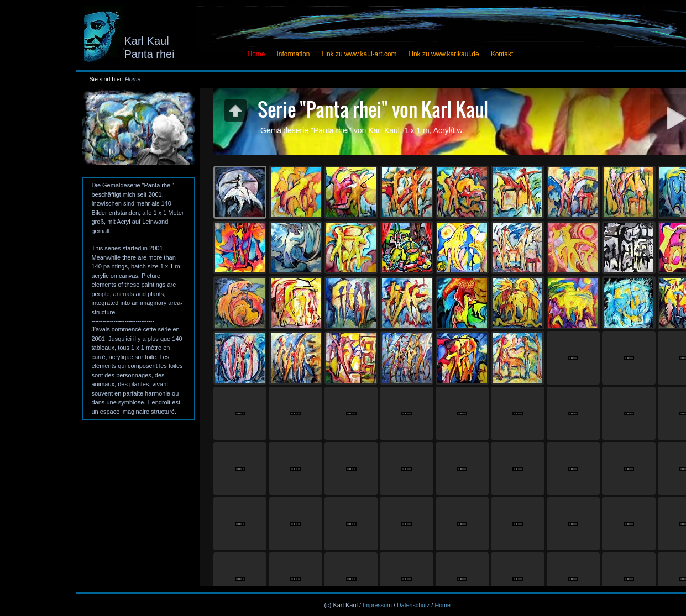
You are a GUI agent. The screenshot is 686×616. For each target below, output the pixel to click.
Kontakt (502, 54)
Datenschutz (413, 605)
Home (133, 79)
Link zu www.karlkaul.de (444, 54)
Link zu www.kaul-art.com (359, 54)
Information (294, 54)
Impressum (377, 605)
